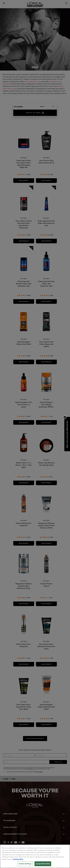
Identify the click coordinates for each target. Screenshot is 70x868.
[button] (67, 434)
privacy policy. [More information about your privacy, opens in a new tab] (18, 859)
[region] (35, 856)
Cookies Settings (25, 864)
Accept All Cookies (43, 864)
